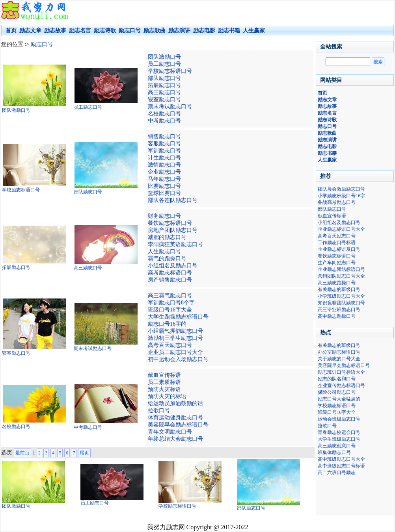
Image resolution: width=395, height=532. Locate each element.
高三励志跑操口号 (337, 283)
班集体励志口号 (334, 452)
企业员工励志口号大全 (175, 352)
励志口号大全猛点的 (339, 399)
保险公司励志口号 (337, 392)
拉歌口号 (159, 411)
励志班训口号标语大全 (341, 372)
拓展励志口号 (164, 85)
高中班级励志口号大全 (341, 459)
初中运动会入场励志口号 (178, 359)
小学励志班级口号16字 (341, 196)
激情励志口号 (164, 165)
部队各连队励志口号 (173, 200)
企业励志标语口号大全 (341, 229)
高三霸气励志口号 (170, 296)
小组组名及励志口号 (173, 266)
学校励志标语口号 (170, 71)
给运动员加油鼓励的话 (175, 403)
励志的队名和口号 (337, 379)
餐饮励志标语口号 (170, 223)
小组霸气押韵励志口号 (175, 331)
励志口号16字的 (167, 324)
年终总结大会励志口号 (175, 439)
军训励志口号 (164, 151)
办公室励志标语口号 (339, 352)
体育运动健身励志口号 (175, 418)
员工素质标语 (164, 382)
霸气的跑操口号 (167, 259)
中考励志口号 (164, 121)
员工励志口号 (164, 64)
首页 (11, 31)
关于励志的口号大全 (339, 359)
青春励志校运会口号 (339, 432)
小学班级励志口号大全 (341, 296)
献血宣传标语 (164, 375)
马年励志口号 (164, 179)
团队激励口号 (164, 57)
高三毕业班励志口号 (339, 310)
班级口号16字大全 (170, 310)
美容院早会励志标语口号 (178, 425)
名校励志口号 (164, 114)
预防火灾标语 (164, 389)
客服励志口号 (164, 144)
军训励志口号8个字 (171, 303)
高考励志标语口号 (170, 273)
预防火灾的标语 (167, 396)
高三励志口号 (164, 92)
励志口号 (42, 44)
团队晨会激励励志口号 (341, 189)
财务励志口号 (164, 216)
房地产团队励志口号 (173, 230)
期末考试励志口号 (170, 107)
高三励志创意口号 (337, 446)
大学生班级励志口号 (339, 439)
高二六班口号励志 (337, 473)
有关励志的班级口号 (339, 289)
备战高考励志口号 (337, 202)
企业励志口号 (164, 172)
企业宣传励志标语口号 (341, 386)
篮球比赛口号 (164, 193)
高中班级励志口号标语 (341, 466)
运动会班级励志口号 (339, 419)
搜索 (378, 62)
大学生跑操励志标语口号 (178, 317)
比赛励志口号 (164, 186)
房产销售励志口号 (170, 280)
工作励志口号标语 (337, 243)
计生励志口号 (164, 158)
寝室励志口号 (164, 99)
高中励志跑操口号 (337, 316)
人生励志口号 (164, 251)
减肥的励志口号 (167, 237)
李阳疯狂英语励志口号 (175, 244)
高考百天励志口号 (170, 345)
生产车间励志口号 (337, 263)
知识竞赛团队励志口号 (341, 303)
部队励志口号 (164, 78)
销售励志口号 (164, 136)
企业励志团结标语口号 (341, 269)
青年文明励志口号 (170, 432)
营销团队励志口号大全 (341, 276)
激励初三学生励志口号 (175, 338)
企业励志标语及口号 (339, 249)
